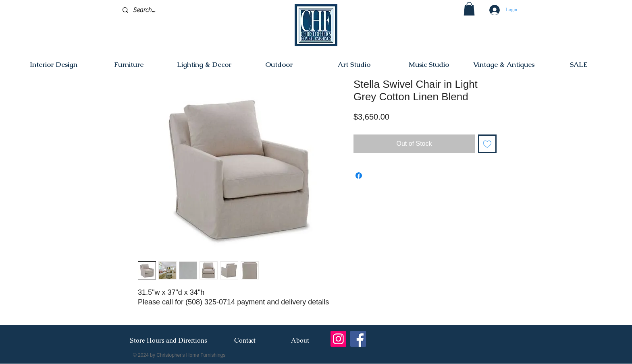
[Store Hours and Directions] (168, 341)
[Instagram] (338, 339)
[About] (300, 341)
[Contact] (245, 341)
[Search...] (161, 10)
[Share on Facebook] (359, 176)
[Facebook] (358, 339)
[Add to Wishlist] (487, 144)
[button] (469, 9)
